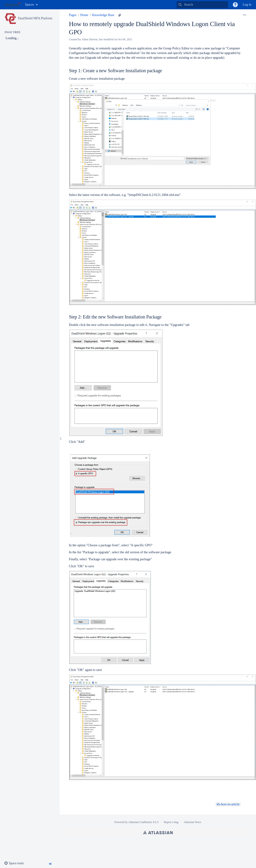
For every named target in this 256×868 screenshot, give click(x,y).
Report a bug (171, 822)
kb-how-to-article (228, 804)
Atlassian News (192, 822)
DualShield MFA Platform (35, 18)
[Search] (180, 5)
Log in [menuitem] (247, 5)
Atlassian (158, 832)
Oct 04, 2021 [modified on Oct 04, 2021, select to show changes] (125, 39)
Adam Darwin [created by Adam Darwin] (90, 39)
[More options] (245, 15)
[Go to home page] (12, 5)
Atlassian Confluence (140, 822)
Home (84, 15)
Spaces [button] (29, 5)
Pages (73, 15)
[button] (235, 5)
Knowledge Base (103, 15)
